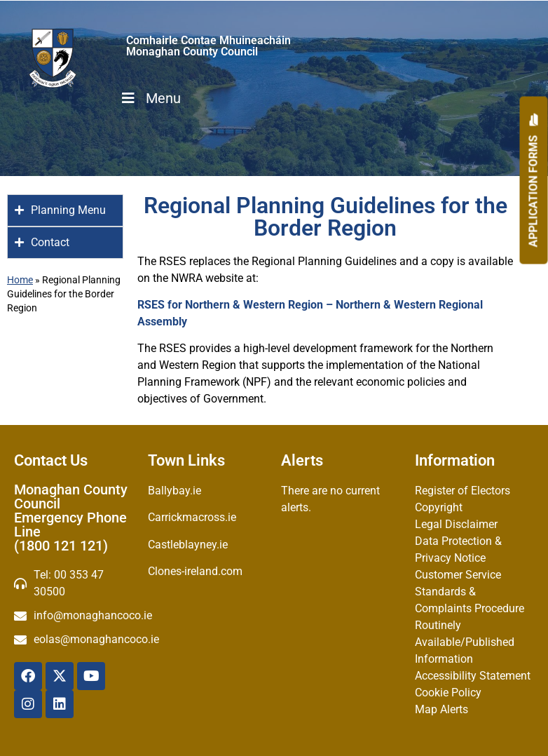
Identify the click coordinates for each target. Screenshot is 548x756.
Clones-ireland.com (195, 571)
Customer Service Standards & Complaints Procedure (470, 592)
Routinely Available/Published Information (465, 642)
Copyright (439, 507)
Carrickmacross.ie (192, 517)
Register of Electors (463, 491)
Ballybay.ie (174, 491)
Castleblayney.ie (188, 545)
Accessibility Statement (473, 676)
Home (20, 280)
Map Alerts (441, 709)
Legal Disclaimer (456, 524)
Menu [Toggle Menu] (150, 98)
